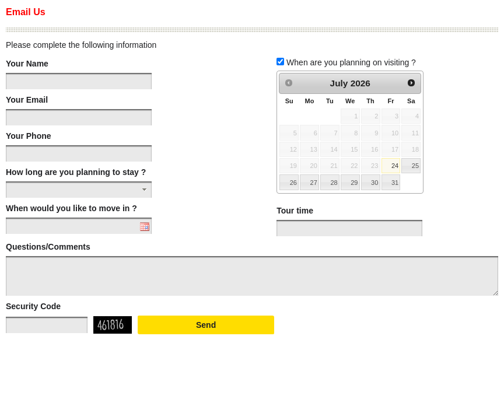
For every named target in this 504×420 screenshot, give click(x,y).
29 (354, 183)
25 (415, 166)
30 (374, 183)
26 (293, 183)
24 (395, 166)
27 (314, 183)
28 (334, 183)
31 (395, 183)
